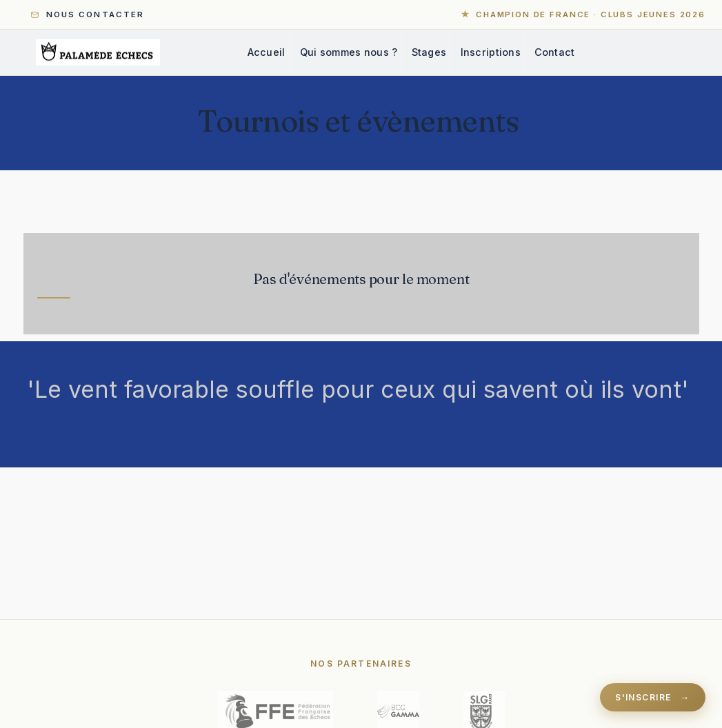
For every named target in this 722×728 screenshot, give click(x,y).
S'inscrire (643, 697)
